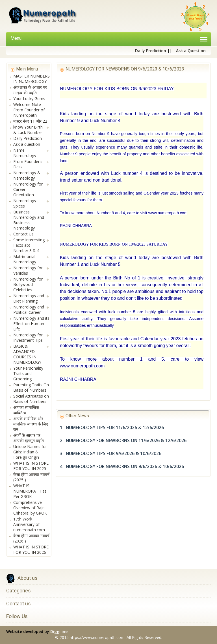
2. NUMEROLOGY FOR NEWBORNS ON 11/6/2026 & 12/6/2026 (123, 441)
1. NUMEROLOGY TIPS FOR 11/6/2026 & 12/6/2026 (112, 428)
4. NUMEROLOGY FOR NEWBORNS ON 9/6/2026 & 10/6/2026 (122, 467)
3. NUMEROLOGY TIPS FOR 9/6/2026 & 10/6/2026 (111, 454)
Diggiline (59, 631)
